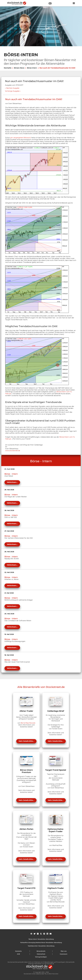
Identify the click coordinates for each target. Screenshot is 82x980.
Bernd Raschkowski (28, 723)
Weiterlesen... (12, 482)
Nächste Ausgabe (13, 88)
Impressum (64, 954)
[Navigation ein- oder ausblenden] (74, 3)
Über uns (64, 951)
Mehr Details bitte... (26, 741)
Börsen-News (19, 68)
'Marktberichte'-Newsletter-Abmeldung (41, 946)
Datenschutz (41, 954)
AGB (18, 954)
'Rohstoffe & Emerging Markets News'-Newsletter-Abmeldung (41, 943)
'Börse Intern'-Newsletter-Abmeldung (41, 939)
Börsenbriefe (41, 951)
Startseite (8, 68)
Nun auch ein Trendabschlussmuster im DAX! (57, 68)
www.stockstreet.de (13, 451)
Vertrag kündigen (41, 957)
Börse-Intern (32, 68)
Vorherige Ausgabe (12, 91)
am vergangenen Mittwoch (21, 138)
